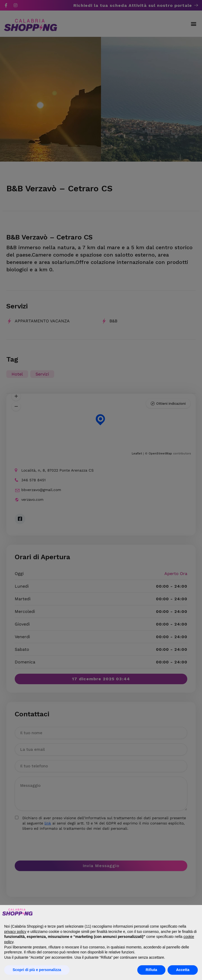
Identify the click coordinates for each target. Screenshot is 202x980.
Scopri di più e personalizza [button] (37, 970)
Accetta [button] (183, 970)
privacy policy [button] (15, 932)
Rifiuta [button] (151, 970)
